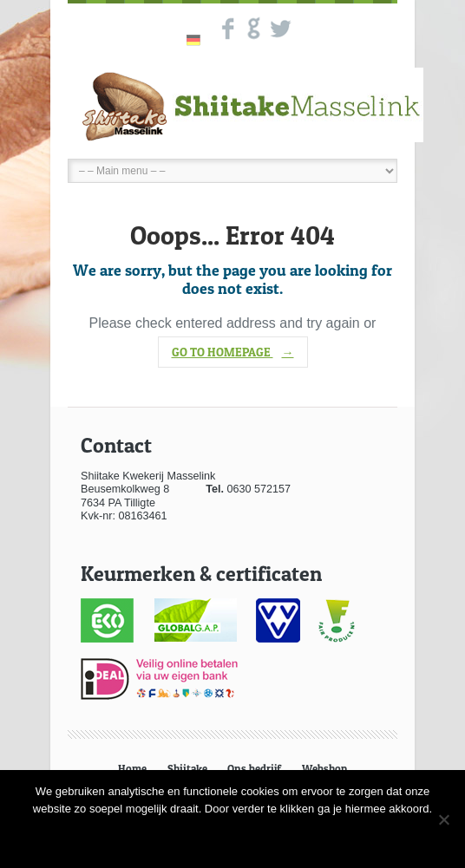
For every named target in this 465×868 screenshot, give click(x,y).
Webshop (324, 769)
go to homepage (233, 352)
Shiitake (187, 769)
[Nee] (443, 819)
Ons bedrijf (254, 769)
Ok (232, 837)
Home (132, 769)
